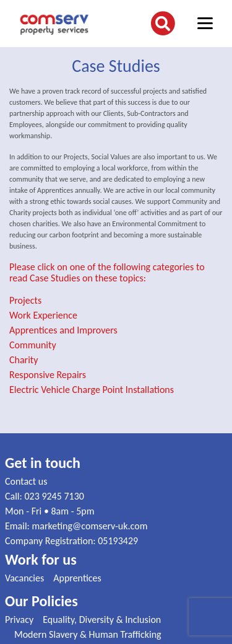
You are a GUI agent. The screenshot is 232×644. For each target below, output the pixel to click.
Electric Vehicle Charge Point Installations (92, 390)
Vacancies (24, 578)
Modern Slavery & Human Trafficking (88, 634)
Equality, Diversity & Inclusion (102, 620)
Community (33, 345)
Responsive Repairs (48, 375)
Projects (25, 300)
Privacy (19, 620)
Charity (24, 360)
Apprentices (77, 578)
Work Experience (43, 315)
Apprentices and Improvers (63, 330)
